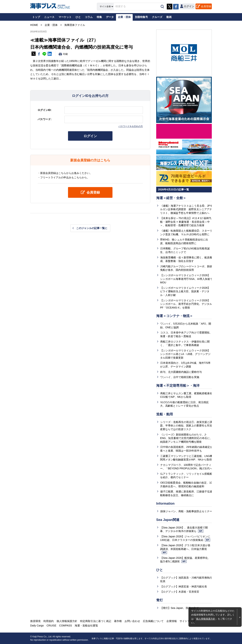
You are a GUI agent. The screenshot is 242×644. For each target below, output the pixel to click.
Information (165, 504)
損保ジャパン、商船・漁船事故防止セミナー (186, 511)
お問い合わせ (132, 621)
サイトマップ (187, 621)
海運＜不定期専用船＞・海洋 (178, 386)
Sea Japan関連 (168, 520)
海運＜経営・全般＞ (171, 198)
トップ (36, 17)
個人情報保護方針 (206, 619)
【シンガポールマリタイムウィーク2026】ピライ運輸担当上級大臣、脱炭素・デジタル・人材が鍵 (185, 291)
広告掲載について (153, 621)
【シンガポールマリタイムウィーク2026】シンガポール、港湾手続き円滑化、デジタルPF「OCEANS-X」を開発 (186, 304)
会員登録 (206, 6)
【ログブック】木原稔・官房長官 (180, 592)
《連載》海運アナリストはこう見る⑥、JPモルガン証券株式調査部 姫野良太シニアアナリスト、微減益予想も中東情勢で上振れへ (186, 209)
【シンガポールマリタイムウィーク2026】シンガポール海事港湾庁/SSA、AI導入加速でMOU (186, 279)
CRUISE (51, 626)
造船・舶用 (165, 414)
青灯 (160, 600)
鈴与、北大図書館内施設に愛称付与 (181, 372)
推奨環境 (35, 621)
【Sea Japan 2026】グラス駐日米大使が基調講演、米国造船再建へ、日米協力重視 (185, 549)
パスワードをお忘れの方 (131, 126)
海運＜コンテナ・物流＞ (175, 316)
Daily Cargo (37, 626)
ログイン (90, 136)
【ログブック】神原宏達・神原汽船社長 (184, 587)
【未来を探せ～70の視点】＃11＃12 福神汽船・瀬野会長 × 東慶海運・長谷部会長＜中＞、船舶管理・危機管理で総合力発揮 (186, 222)
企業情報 (172, 621)
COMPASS (66, 626)
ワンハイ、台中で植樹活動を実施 (180, 377)
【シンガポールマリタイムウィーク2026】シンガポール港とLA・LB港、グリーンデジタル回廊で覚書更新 (185, 354)
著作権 (118, 621)
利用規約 (49, 621)
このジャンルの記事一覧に (92, 228)
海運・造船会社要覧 (86, 626)
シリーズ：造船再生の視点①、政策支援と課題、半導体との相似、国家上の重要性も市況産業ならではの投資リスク (186, 426)
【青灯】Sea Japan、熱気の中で (179, 608)
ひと (160, 570)
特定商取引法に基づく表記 (96, 621)
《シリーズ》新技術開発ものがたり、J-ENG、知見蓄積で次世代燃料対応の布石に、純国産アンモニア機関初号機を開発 (186, 438)
